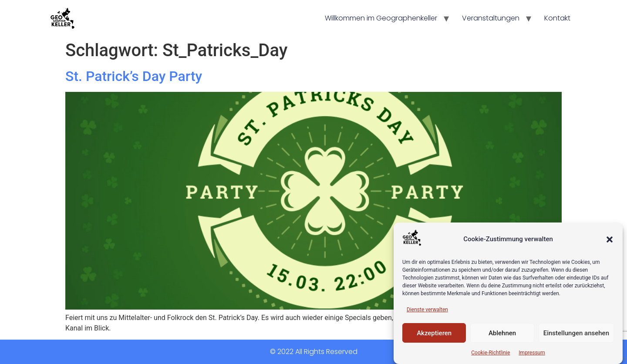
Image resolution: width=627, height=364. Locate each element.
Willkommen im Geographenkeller (381, 18)
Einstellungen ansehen (576, 333)
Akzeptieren (434, 333)
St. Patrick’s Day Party (134, 76)
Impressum (532, 353)
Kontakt (557, 18)
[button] (610, 239)
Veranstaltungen (491, 18)
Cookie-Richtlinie (490, 353)
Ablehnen (502, 333)
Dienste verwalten (427, 310)
